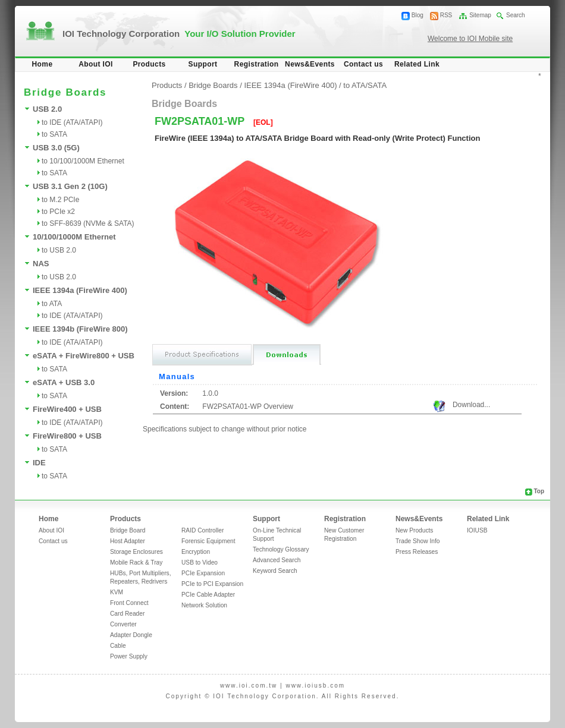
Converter (123, 624)
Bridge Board (128, 530)
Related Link (417, 64)
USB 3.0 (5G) (56, 148)
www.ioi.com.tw (249, 686)
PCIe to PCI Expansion (212, 584)
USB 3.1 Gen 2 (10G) (70, 186)
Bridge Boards (213, 85)
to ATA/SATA (365, 85)
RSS (446, 15)
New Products (414, 530)
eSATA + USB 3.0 (64, 382)
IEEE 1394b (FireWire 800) (80, 329)
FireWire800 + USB (67, 436)
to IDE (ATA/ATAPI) (72, 122)
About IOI (96, 64)
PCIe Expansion (203, 573)
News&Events (310, 64)
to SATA (54, 134)
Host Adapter (128, 541)
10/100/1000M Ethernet (74, 237)
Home (43, 64)
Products (149, 64)
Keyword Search (275, 571)
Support (203, 64)
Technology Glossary (281, 549)
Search (516, 15)
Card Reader (127, 614)
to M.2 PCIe (60, 200)
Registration (257, 64)
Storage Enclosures (136, 552)
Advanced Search (277, 560)
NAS (41, 264)
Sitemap (480, 15)
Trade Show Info (418, 541)
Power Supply (129, 656)
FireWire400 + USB (67, 409)
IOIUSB (477, 530)
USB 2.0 (47, 109)
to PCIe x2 (58, 212)
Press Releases (417, 552)
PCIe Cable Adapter (208, 595)
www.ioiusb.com (315, 686)
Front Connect (129, 603)
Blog (418, 15)
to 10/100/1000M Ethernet (83, 161)
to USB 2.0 (59, 250)
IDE (39, 463)
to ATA (52, 304)
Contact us (363, 64)
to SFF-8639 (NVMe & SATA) (88, 223)
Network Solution (204, 605)
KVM (117, 592)
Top (539, 491)
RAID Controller (203, 530)
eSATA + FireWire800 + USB (84, 356)
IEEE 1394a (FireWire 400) (80, 290)
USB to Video (200, 562)
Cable (118, 646)
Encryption (196, 552)
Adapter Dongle (131, 635)
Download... (471, 405)
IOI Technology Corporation (179, 34)
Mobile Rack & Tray (136, 562)
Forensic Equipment (208, 541)
